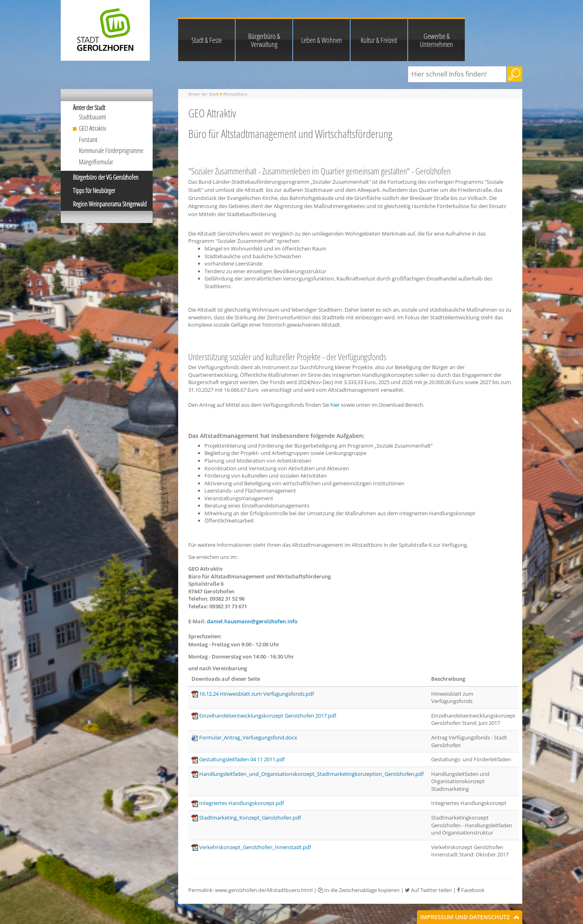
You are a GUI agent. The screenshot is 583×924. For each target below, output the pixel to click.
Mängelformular (96, 162)
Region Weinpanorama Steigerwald (110, 204)
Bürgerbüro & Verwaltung (264, 40)
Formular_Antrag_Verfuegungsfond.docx (248, 737)
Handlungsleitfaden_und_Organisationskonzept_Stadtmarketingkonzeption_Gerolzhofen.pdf (311, 774)
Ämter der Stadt (89, 108)
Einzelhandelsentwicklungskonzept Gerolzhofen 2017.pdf (268, 716)
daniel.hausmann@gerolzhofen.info (252, 621)
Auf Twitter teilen (428, 890)
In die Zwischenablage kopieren (359, 890)
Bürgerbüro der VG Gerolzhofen (106, 177)
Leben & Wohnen (322, 40)
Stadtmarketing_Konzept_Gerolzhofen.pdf (250, 818)
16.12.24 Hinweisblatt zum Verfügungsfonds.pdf (256, 694)
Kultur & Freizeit (379, 40)
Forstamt (88, 140)
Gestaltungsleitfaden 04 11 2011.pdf (242, 759)
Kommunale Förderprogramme (111, 151)
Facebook (471, 890)
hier (335, 405)
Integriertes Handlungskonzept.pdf (241, 803)
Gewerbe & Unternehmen (436, 40)
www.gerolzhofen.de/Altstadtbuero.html (264, 890)
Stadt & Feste (207, 40)
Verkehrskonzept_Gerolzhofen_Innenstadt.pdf (255, 847)
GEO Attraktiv (93, 128)
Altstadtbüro (235, 94)
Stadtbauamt (93, 117)
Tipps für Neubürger (94, 191)
